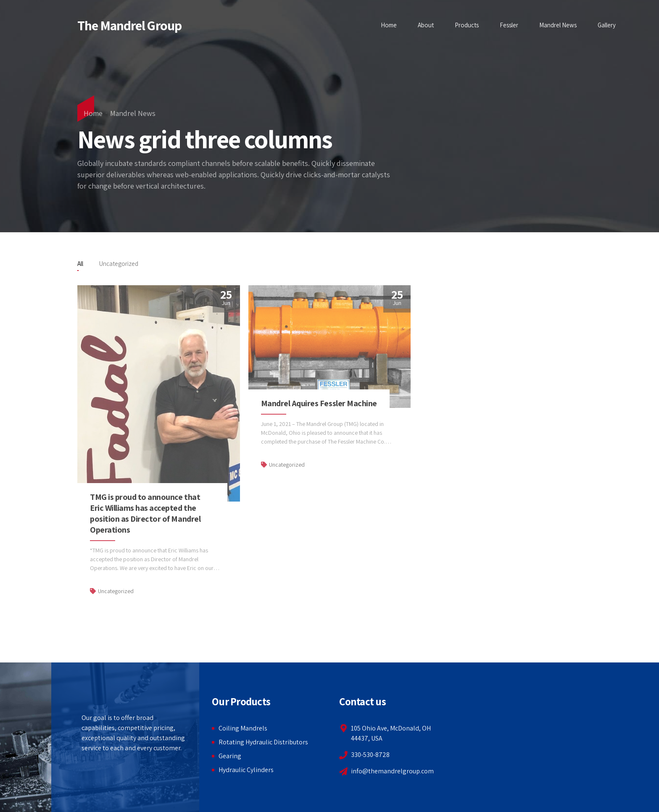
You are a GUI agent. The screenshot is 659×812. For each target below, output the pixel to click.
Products (467, 25)
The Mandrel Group (129, 25)
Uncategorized (116, 591)
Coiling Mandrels (243, 728)
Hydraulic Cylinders (246, 770)
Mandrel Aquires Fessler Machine (319, 403)
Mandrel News (558, 25)
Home (389, 25)
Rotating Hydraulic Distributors (263, 742)
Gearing (230, 756)
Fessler (509, 25)
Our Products (241, 701)
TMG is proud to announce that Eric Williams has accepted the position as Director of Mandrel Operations (145, 513)
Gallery (607, 25)
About (426, 25)
